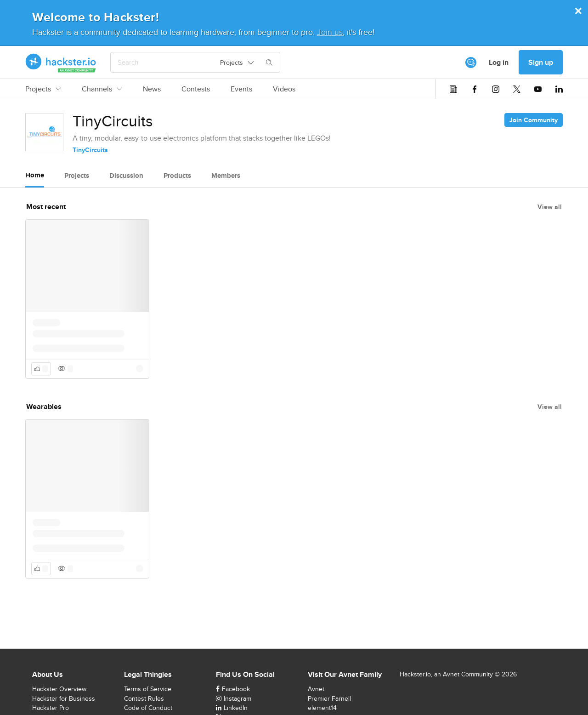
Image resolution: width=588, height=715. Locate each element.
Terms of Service (148, 689)
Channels (102, 89)
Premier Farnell (329, 698)
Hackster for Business (64, 698)
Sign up (541, 62)
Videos (284, 89)
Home (35, 175)
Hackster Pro (51, 708)
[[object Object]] (471, 62)
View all (550, 207)
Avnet (316, 689)
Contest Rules (144, 698)
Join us (330, 32)
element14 (322, 708)
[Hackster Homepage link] (61, 62)
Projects (43, 89)
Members (226, 176)
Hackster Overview (59, 689)
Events (241, 89)
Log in (499, 62)
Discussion (126, 176)
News (152, 89)
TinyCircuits (90, 150)
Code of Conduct (148, 708)
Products (177, 176)
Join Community (534, 120)
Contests (196, 89)
